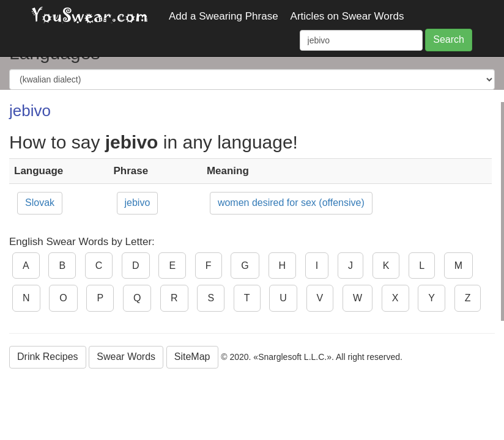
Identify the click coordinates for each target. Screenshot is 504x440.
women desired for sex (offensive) (291, 203)
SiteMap (192, 357)
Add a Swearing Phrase (224, 16)
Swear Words (126, 357)
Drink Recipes (48, 357)
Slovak (40, 203)
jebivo (138, 203)
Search (449, 39)
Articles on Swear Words (347, 16)
